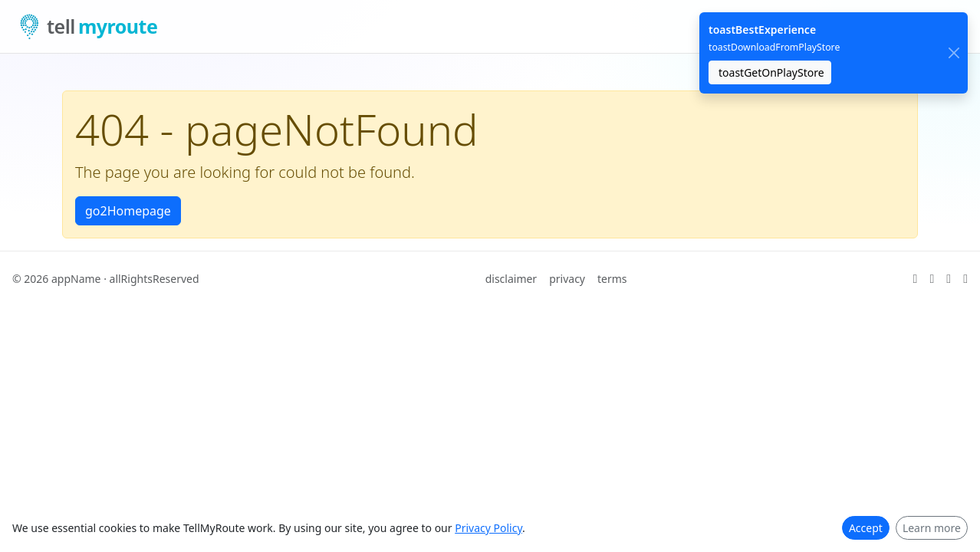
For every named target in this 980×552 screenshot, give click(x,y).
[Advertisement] (460, 413)
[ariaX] (916, 279)
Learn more (932, 528)
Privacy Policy (488, 528)
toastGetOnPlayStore (771, 72)
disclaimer (511, 279)
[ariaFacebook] (965, 279)
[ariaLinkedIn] (949, 279)
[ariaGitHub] (932, 279)
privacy (567, 279)
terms (612, 279)
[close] (954, 53)
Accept (866, 528)
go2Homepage (128, 211)
